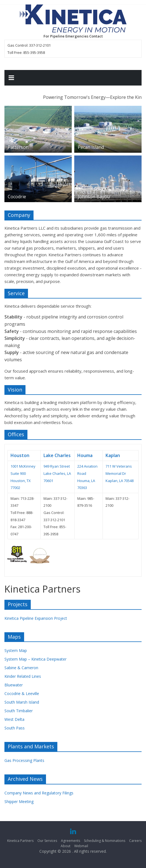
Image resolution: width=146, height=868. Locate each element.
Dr (124, 473)
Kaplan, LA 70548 (120, 481)
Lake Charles (57, 455)
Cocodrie (17, 197)
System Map (16, 650)
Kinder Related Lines (23, 676)
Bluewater (14, 685)
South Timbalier (19, 711)
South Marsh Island (22, 702)
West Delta (14, 719)
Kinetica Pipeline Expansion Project (36, 618)
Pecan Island (91, 147)
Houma (85, 455)
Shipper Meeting (19, 801)
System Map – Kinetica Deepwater (35, 659)
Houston (20, 455)
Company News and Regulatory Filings (39, 793)
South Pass (15, 728)
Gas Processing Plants (24, 760)
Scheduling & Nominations (105, 841)
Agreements (71, 841)
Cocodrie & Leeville (22, 693)
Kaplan (113, 455)
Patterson (18, 147)
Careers (135, 841)
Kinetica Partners (20, 841)
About (66, 846)
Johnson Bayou (94, 197)
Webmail (81, 846)
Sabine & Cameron (21, 668)
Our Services (47, 841)
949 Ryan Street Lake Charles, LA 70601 (57, 473)
